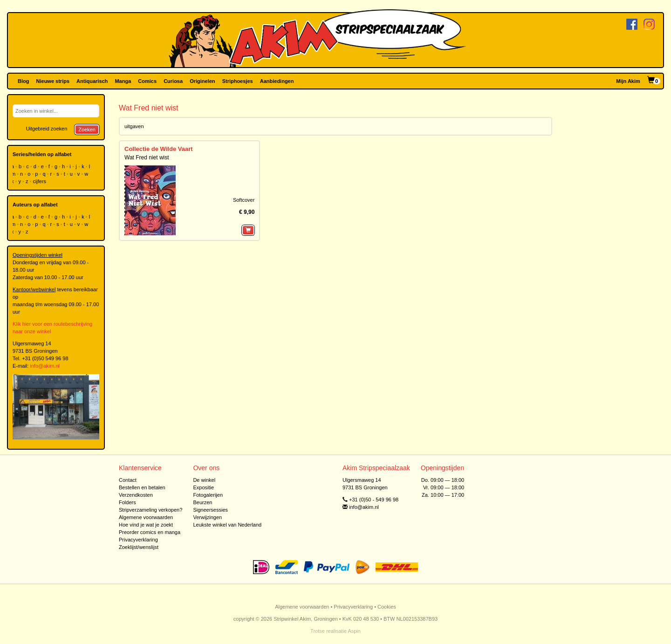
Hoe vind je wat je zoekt (146, 525)
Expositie (203, 487)
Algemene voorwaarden (146, 517)
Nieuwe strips (53, 81)
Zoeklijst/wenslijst (139, 547)
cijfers (40, 181)
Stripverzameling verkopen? (151, 510)
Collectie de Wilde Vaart (159, 149)
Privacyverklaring (138, 540)
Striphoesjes (238, 81)
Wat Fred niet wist (147, 158)
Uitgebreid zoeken (47, 129)
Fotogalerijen (208, 495)
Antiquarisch (92, 81)
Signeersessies (210, 510)
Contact (128, 480)
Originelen (202, 81)
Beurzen (202, 502)
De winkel (204, 480)
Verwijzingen (207, 517)
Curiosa (173, 81)
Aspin (354, 631)
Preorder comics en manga (150, 532)
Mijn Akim (628, 81)
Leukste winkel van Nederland (227, 525)
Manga (123, 81)
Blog (23, 81)
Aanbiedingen (277, 81)
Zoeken (87, 130)
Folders (127, 502)
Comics (147, 81)
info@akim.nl (45, 366)
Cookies (387, 607)
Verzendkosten (136, 495)
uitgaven (134, 126)
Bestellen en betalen (142, 487)
